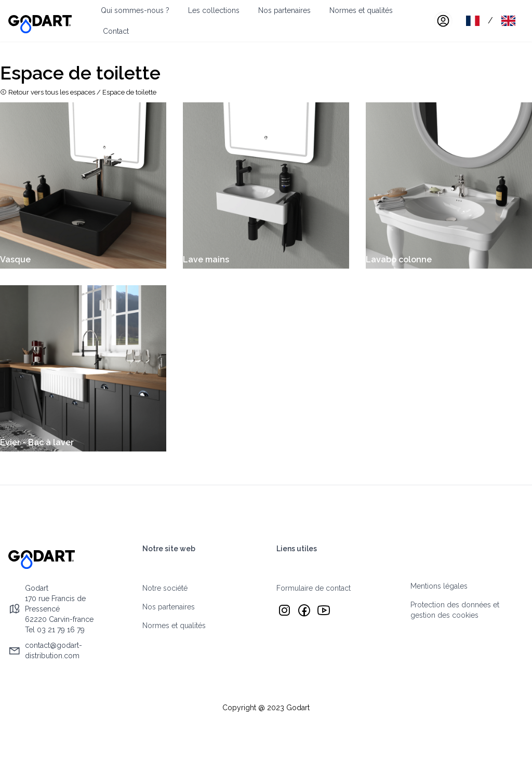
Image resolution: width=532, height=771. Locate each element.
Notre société (165, 588)
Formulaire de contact (314, 588)
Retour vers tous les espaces (48, 92)
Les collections (214, 10)
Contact (116, 31)
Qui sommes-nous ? (135, 10)
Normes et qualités (361, 10)
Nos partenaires (284, 10)
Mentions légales (439, 586)
